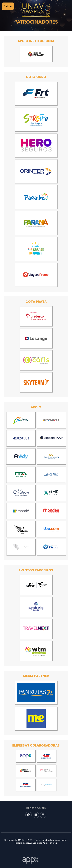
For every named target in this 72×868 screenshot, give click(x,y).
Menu (8, 6)
